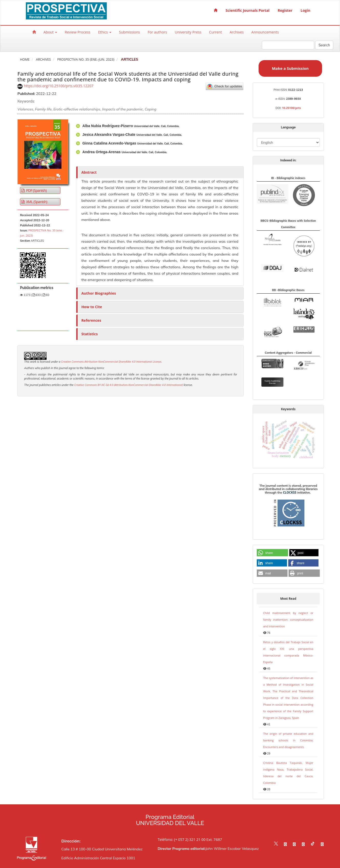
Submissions (130, 32)
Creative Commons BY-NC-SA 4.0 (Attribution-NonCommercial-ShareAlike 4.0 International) (129, 385)
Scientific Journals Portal (248, 10)
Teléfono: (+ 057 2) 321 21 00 (182, 839)
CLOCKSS (290, 492)
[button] (272, 553)
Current (216, 32)
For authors (157, 32)
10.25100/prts (291, 108)
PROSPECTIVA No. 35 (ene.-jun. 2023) (86, 59)
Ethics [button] (105, 32)
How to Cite (92, 307)
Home (25, 59)
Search (324, 45)
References (91, 320)
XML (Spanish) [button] (36, 202)
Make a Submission (290, 68)
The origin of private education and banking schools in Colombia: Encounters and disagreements (288, 740)
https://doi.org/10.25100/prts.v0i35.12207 (59, 86)
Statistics (90, 334)
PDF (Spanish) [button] (36, 190)
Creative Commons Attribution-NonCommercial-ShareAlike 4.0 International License (111, 362)
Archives (237, 32)
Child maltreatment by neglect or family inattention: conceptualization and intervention (288, 620)
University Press (188, 32)
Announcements (265, 32)
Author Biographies (99, 293)
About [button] (50, 32)
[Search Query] (288, 45)
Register (285, 10)
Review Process (78, 32)
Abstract (89, 172)
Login (305, 10)
